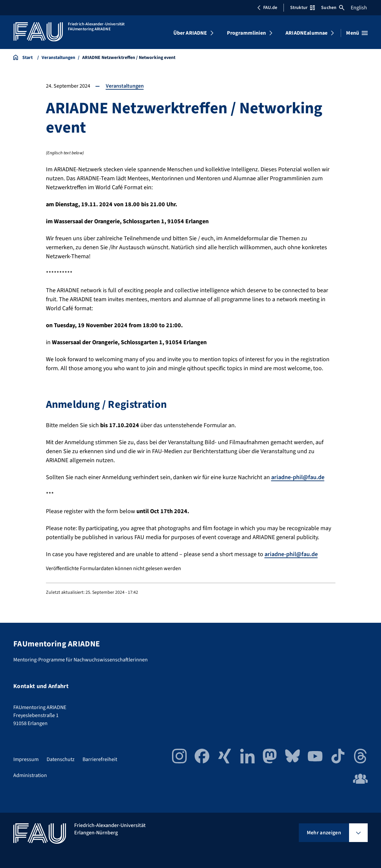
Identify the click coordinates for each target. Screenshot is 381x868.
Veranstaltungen (125, 86)
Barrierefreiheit (100, 759)
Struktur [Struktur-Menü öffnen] (302, 8)
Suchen (333, 8)
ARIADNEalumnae (306, 33)
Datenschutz (61, 759)
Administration (30, 775)
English (359, 8)
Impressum (26, 759)
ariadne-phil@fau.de (298, 477)
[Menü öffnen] (357, 33)
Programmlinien (246, 33)
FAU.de (267, 8)
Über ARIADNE (190, 33)
